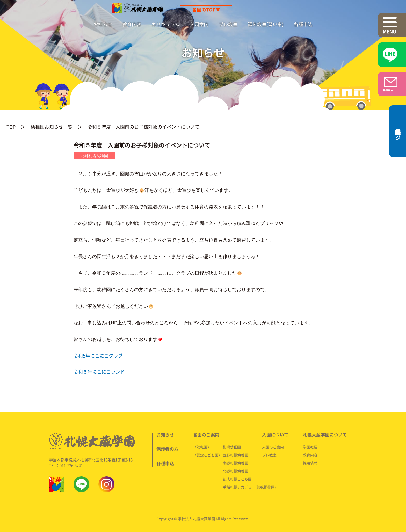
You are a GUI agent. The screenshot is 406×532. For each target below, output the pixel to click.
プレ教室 (228, 24)
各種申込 (303, 24)
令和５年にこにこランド (99, 372)
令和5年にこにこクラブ (98, 356)
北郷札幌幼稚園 (235, 471)
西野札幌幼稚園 (235, 455)
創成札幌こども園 (237, 479)
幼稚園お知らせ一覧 (52, 127)
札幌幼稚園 (232, 447)
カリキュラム (165, 24)
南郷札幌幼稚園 (235, 463)
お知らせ (103, 24)
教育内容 (132, 24)
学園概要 (310, 447)
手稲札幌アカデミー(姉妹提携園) (249, 487)
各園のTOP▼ (206, 10)
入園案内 (199, 24)
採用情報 (310, 463)
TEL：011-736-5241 (66, 465)
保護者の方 (167, 449)
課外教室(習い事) (266, 24)
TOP (11, 127)
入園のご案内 (273, 447)
